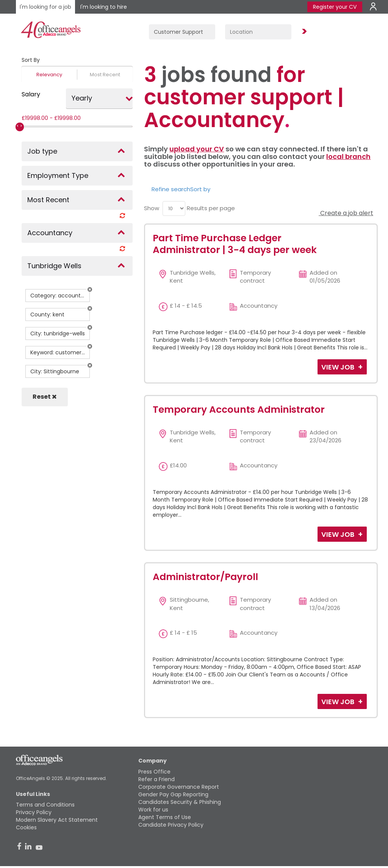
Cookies (26, 827)
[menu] (174, 208)
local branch (348, 156)
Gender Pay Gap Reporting (173, 794)
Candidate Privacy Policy (171, 825)
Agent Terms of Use (165, 817)
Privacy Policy (34, 812)
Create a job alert (346, 213)
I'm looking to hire (104, 7)
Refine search (171, 189)
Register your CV (335, 7)
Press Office (154, 772)
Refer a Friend (156, 779)
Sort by (200, 189)
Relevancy (49, 75)
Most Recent (105, 75)
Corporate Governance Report (179, 787)
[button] (90, 289)
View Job (339, 367)
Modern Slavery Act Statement (57, 820)
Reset (45, 397)
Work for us (153, 810)
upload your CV (197, 149)
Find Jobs (303, 32)
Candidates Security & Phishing (180, 802)
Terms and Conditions (45, 805)
